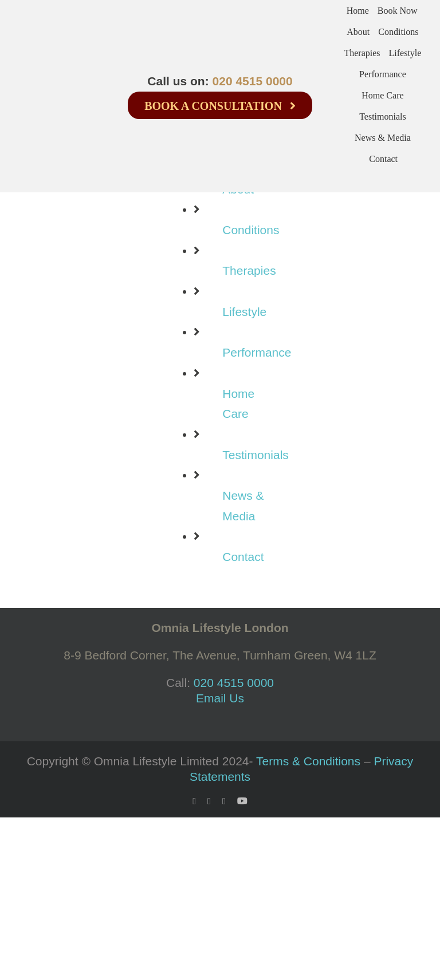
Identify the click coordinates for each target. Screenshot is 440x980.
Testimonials (256, 455)
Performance (257, 352)
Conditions (251, 230)
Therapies (249, 270)
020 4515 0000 (253, 81)
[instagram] (224, 801)
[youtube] (242, 801)
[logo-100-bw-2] (40, 73)
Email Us (220, 698)
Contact (243, 557)
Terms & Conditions (308, 761)
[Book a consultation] (220, 105)
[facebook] (194, 801)
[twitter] (209, 801)
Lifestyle (244, 312)
